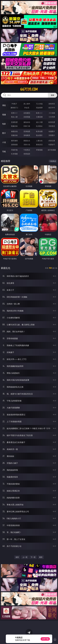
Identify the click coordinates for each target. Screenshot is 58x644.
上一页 (25, 557)
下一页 (33, 557)
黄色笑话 (39, 145)
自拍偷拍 (27, 113)
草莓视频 (39, 150)
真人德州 (27, 104)
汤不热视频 (52, 150)
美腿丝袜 (14, 135)
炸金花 (27, 108)
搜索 (53, 95)
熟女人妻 (14, 117)
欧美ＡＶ (39, 113)
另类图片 (52, 135)
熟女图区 (39, 135)
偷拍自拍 (27, 122)
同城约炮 (14, 150)
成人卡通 (39, 122)
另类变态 (52, 126)
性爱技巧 (52, 145)
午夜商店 (27, 150)
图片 (4, 133)
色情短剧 (27, 154)
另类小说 (27, 145)
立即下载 (45, 639)
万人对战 (39, 104)
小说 (4, 142)
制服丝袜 (14, 126)
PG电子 (14, 104)
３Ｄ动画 (52, 113)
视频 (4, 115)
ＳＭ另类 (52, 117)
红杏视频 (14, 154)
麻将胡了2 (14, 108)
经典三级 (27, 126)
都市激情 (14, 141)
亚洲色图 (27, 131)
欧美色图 (39, 131)
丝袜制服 (27, 117)
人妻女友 (39, 141)
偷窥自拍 (14, 131)
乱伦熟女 (39, 126)
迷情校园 (14, 145)
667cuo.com (29, 89)
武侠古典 (52, 141)
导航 (4, 152)
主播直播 (39, 117)
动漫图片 (52, 131)
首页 (17, 557)
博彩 (4, 105)
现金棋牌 (39, 108)
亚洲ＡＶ (14, 113)
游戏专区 (52, 104)
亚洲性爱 (14, 122)
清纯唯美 (27, 135)
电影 (4, 124)
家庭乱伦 (27, 141)
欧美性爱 (52, 122)
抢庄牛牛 (52, 108)
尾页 (41, 557)
